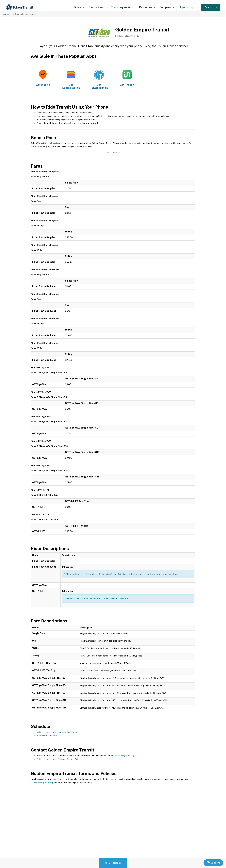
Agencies (8, 14)
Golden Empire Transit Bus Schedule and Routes (59, 732)
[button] (79, 7)
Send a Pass (50, 143)
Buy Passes (113, 863)
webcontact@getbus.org (122, 756)
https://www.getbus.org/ (42, 783)
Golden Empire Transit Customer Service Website (59, 759)
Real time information (47, 736)
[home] (20, 7)
